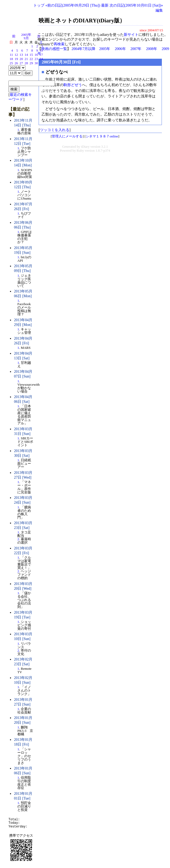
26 (16, 63)
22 (31, 59)
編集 (159, 10)
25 (11, 63)
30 (36, 63)
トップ (39, 5)
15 (31, 55)
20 (21, 59)
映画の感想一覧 (54, 49)
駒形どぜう (73, 85)
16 (36, 55)
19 (16, 59)
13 (21, 55)
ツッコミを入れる (55, 130)
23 (36, 59)
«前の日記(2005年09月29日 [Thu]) (73, 5)
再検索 (59, 44)
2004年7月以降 (83, 49)
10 (41, 51)
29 (31, 63)
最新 (105, 5)
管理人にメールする (67, 136)
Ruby (80, 151)
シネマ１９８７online (102, 136)
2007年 (136, 49)
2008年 (152, 49)
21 (26, 59)
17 (41, 55)
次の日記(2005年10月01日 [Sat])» (136, 5)
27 (21, 63)
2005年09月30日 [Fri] (61, 62)
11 (11, 55)
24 (41, 59)
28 (26, 63)
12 (16, 55)
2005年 (105, 49)
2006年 (120, 49)
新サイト (131, 35)
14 (26, 55)
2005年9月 (26, 36)
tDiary (85, 147)
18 (11, 59)
